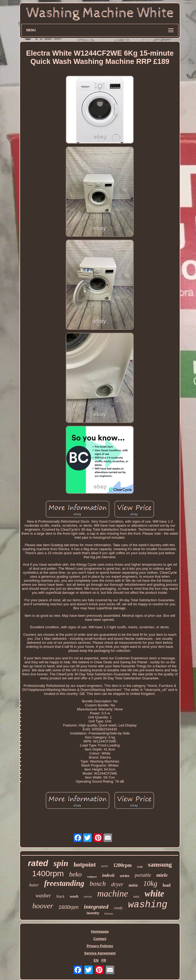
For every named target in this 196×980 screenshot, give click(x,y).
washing (148, 905)
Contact (100, 939)
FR (104, 960)
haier (34, 885)
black (60, 896)
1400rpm (48, 873)
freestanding (64, 883)
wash (74, 896)
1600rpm (69, 907)
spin (61, 863)
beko (75, 874)
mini (136, 897)
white (154, 894)
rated (38, 863)
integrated (96, 907)
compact (92, 877)
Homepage (100, 931)
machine (112, 893)
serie (104, 866)
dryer (117, 884)
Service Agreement (100, 953)
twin (140, 867)
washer (43, 895)
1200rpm (123, 865)
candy (118, 908)
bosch (98, 884)
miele (162, 875)
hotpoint (85, 865)
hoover (43, 906)
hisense (109, 913)
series (125, 876)
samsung (160, 864)
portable (143, 875)
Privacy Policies (100, 946)
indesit (108, 875)
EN (96, 960)
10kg (150, 883)
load (166, 885)
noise (133, 885)
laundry (93, 913)
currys (88, 897)
